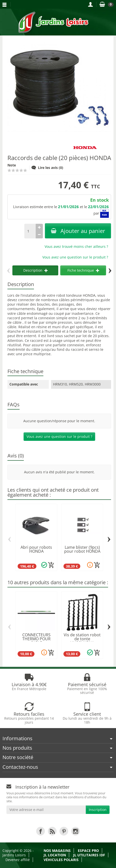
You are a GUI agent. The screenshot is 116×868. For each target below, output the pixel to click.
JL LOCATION (55, 855)
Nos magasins (57, 851)
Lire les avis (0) (47, 168)
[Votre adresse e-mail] (46, 810)
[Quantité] (30, 231)
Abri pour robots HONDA (36, 549)
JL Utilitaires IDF (89, 855)
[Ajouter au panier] (51, 565)
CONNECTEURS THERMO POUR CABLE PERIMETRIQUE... (36, 641)
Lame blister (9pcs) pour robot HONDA (82, 549)
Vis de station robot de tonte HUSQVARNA (82, 639)
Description (35, 270)
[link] (41, 831)
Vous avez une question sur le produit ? (75, 257)
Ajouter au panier (78, 231)
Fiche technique (83, 270)
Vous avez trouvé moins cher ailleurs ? (76, 246)
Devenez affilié (18, 860)
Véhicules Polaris (61, 860)
